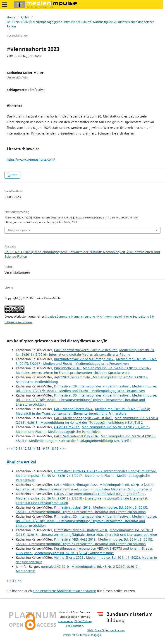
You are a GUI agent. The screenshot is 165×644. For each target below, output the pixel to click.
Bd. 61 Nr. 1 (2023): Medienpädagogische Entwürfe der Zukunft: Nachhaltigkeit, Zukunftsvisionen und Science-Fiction (81, 24)
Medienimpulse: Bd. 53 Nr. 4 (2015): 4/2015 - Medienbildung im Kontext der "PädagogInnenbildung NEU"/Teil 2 (87, 420)
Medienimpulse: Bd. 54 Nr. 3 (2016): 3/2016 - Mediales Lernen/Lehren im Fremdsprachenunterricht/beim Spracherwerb (83, 370)
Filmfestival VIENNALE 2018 (75, 539)
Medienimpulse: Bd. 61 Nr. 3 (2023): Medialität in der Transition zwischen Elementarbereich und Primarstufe (83, 411)
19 (57, 448)
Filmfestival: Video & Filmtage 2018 (81, 530)
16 (43, 448)
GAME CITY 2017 (67, 427)
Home (11, 17)
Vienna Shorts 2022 (69, 557)
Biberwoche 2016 (68, 368)
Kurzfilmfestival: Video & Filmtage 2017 (84, 359)
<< (9, 448)
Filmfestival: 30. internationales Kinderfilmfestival (92, 395)
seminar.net (117, 630)
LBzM (90, 630)
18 (52, 448)
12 (25, 448)
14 (34, 448)
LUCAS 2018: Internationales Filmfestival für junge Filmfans (100, 494)
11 (20, 448)
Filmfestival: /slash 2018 (73, 507)
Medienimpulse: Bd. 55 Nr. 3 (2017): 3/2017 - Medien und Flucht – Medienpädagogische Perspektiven (86, 361)
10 (16, 448)
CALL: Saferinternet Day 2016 (77, 436)
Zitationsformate (19, 230)
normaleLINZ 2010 (55, 567)
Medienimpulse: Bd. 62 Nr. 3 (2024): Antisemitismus (74, 553)
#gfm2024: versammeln (73, 377)
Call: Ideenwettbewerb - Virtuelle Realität (86, 350)
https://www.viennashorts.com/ (31, 159)
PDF (14, 175)
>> (64, 448)
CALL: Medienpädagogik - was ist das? (84, 418)
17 (48, 448)
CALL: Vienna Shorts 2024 (74, 409)
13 (29, 448)
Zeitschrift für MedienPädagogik (82, 635)
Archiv (25, 17)
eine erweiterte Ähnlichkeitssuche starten (65, 591)
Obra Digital (102, 630)
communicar (66, 621)
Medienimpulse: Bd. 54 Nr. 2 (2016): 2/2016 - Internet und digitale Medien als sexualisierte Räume (85, 352)
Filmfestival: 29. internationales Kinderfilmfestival (92, 386)
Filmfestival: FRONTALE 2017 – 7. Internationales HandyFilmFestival (105, 471)
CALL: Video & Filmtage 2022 (76, 485)
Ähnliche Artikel (21, 462)
